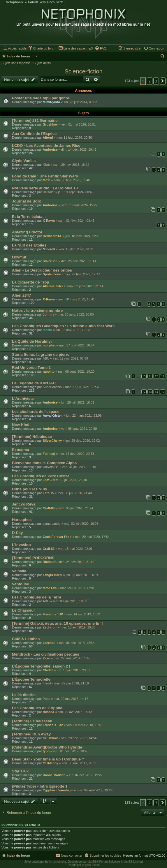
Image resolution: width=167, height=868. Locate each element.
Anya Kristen (53, 415)
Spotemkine (52, 274)
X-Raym (49, 221)
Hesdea (49, 712)
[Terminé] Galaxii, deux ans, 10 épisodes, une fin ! (57, 623)
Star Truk (20, 771)
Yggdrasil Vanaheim (58, 790)
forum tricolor (58, 862)
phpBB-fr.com (91, 865)
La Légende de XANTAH (34, 383)
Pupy (46, 699)
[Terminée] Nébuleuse (32, 437)
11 (150, 376)
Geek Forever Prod (57, 537)
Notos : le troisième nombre (37, 310)
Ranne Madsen (54, 775)
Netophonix (15, 2)
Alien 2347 (21, 295)
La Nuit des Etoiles (29, 245)
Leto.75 (49, 493)
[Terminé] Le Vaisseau (32, 721)
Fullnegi (49, 454)
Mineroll (49, 249)
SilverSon (50, 261)
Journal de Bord (27, 201)
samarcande (52, 524)
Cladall (48, 670)
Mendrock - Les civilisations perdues (46, 654)
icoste (48, 330)
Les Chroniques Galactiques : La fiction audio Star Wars (63, 326)
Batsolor (49, 192)
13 (163, 376)
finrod (47, 683)
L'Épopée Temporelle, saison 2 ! (41, 666)
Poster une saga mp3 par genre (41, 98)
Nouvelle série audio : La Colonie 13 (45, 188)
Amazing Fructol (27, 232)
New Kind (21, 425)
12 (156, 376)
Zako (47, 658)
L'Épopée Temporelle (31, 679)
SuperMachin (52, 387)
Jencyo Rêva (24, 504)
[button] (163, 81)
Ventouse (21, 584)
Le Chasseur (23, 610)
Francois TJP (53, 614)
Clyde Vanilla (24, 161)
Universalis (51, 467)
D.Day (17, 533)
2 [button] (150, 81)
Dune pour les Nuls (29, 489)
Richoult (49, 562)
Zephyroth (50, 627)
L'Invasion (21, 545)
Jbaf (46, 480)
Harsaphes (22, 520)
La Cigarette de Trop (31, 282)
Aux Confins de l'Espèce (34, 134)
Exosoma (21, 450)
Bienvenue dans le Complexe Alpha (44, 463)
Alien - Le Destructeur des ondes (42, 270)
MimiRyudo (51, 102)
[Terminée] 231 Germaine (35, 120)
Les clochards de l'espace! (36, 412)
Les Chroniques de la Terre (37, 597)
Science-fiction (83, 71)
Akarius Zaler (53, 286)
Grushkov (50, 124)
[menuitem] (42, 48)
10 (144, 376)
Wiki (43, 2)
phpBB (92, 862)
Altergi (48, 138)
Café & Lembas (26, 639)
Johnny (49, 314)
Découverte (55, 2)
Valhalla (19, 571)
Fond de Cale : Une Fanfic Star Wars (45, 176)
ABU (46, 358)
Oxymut (19, 257)
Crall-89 (49, 508)
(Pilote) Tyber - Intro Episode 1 (40, 786)
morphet (49, 345)
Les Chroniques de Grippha (37, 708)
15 (163, 392)
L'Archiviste (23, 398)
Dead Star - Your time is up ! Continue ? (48, 759)
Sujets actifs (42, 63)
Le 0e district (24, 695)
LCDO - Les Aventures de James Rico (46, 146)
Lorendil (49, 643)
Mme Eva (50, 588)
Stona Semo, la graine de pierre (41, 354)
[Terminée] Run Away (31, 734)
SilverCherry (52, 441)
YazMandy (51, 763)
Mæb (47, 180)
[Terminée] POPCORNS (33, 558)
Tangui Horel (52, 575)
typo (46, 751)
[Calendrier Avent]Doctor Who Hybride (47, 747)
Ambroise (50, 149)
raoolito (49, 372)
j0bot (46, 165)
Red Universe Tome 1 (31, 368)
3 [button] (156, 81)
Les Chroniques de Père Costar (41, 476)
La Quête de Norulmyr (32, 341)
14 (156, 392)
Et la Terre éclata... (29, 217)
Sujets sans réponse (16, 63)
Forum (33, 2)
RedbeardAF (52, 236)
